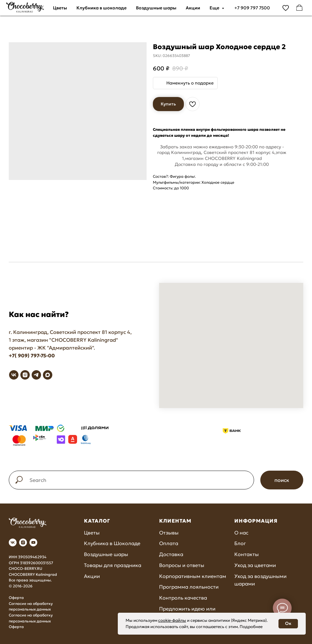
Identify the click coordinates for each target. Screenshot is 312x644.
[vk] (14, 375)
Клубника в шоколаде (101, 8)
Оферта (16, 598)
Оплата (169, 543)
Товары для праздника (113, 565)
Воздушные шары (156, 8)
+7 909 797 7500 (252, 8)
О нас (241, 533)
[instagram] (25, 375)
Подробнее (251, 627)
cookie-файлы (172, 620)
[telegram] (36, 375)
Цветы (60, 8)
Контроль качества (183, 598)
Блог (240, 543)
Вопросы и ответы (182, 565)
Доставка (171, 554)
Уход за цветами (255, 565)
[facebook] (299, 8)
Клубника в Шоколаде (112, 543)
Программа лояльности (189, 587)
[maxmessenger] (48, 375)
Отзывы (169, 533)
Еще (215, 8)
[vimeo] (286, 8)
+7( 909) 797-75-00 (32, 355)
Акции (193, 8)
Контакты (247, 554)
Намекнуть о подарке (190, 83)
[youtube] (33, 542)
